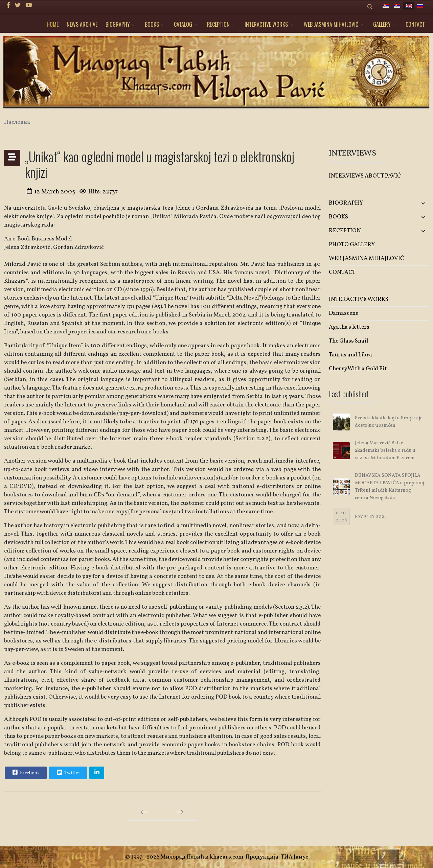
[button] (412, 203)
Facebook (25, 772)
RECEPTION (218, 24)
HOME (53, 24)
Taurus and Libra (350, 355)
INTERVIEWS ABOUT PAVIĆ (365, 176)
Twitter (68, 772)
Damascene (344, 313)
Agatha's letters (349, 327)
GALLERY (382, 24)
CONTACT (415, 24)
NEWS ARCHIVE (82, 24)
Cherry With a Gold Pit (358, 369)
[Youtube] (29, 6)
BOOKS (152, 24)
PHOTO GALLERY (352, 245)
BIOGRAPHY (118, 24)
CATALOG (183, 24)
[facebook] (8, 6)
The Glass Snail (348, 341)
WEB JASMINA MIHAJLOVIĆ (331, 24)
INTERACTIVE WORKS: (267, 24)
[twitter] (18, 6)
